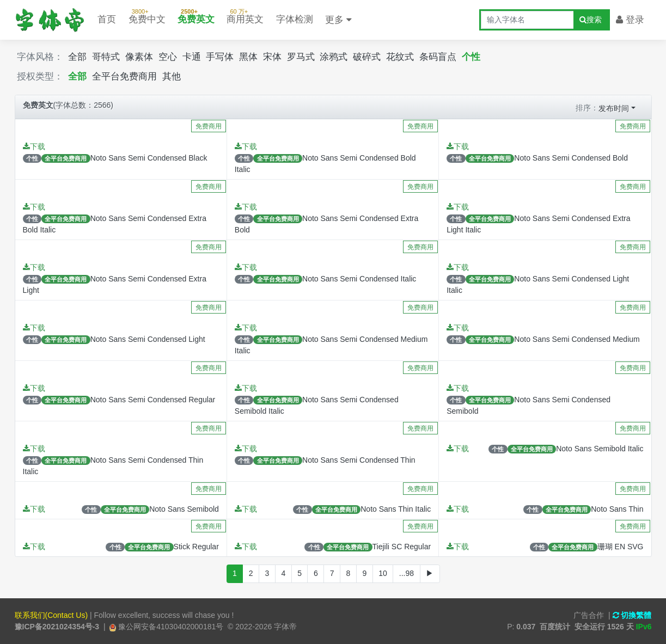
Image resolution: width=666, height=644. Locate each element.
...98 (407, 573)
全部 (77, 57)
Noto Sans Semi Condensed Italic (359, 279)
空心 (168, 57)
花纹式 (400, 57)
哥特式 (106, 57)
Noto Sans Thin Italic (396, 509)
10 (383, 573)
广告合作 (589, 615)
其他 (172, 76)
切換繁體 (632, 615)
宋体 (272, 57)
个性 (471, 57)
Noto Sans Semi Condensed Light (148, 339)
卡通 (192, 57)
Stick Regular (196, 547)
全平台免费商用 (124, 76)
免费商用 (209, 126)
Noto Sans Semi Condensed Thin (359, 460)
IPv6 (644, 627)
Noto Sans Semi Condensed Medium (577, 339)
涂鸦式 (334, 57)
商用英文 (245, 14)
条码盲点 (438, 57)
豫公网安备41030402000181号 (170, 627)
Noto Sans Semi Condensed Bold (571, 158)
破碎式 (367, 57)
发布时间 (614, 108)
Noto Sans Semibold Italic (600, 449)
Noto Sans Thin (617, 509)
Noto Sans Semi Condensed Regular (153, 400)
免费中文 (147, 14)
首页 (107, 19)
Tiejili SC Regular (402, 547)
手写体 (220, 57)
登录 (630, 20)
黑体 (248, 57)
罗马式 (301, 57)
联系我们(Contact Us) (51, 615)
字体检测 (295, 19)
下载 (34, 146)
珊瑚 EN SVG (621, 547)
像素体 (139, 57)
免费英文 (196, 14)
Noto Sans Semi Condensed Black (149, 158)
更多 (338, 20)
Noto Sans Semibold (184, 509)
